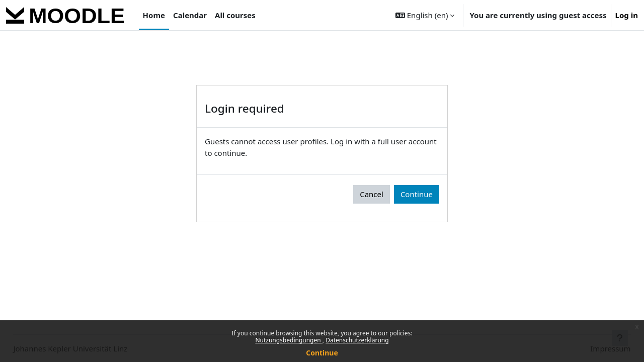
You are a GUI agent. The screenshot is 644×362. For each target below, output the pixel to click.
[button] (425, 15)
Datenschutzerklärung (357, 340)
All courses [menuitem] (235, 15)
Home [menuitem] (154, 15)
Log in (627, 15)
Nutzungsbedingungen (289, 340)
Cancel (372, 194)
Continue (322, 353)
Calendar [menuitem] (190, 15)
